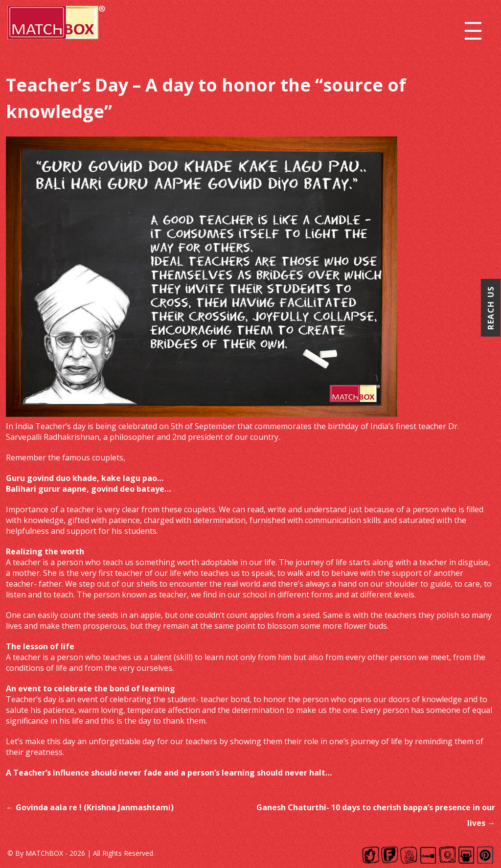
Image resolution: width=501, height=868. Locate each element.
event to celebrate (55, 688)
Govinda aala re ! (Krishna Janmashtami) (90, 807)
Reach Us (491, 308)
